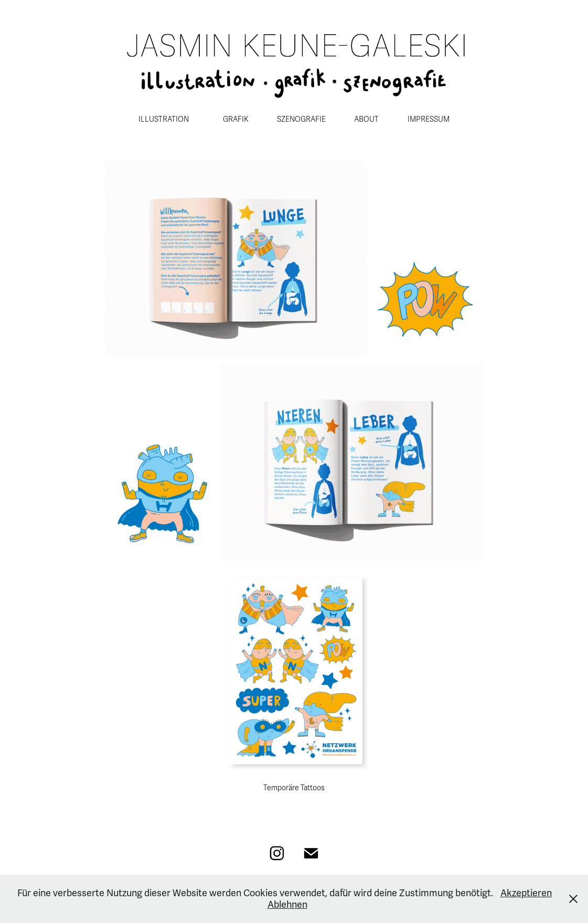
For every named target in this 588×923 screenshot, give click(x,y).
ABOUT (366, 119)
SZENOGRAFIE (301, 119)
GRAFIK (236, 119)
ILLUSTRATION (164, 119)
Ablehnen (287, 905)
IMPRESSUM (429, 119)
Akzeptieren (526, 893)
